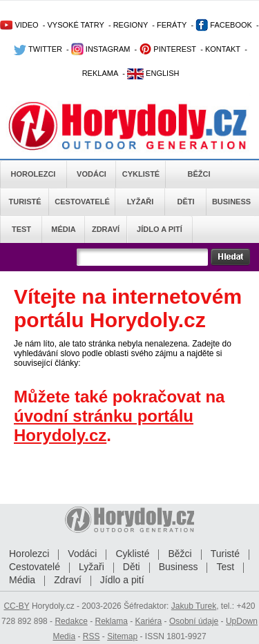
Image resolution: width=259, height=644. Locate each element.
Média (63, 229)
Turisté (25, 202)
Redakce (71, 621)
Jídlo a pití (160, 229)
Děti (185, 202)
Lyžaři (141, 202)
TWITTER (38, 49)
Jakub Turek (194, 606)
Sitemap (122, 636)
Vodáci (92, 174)
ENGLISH (153, 73)
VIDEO (19, 25)
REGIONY (131, 25)
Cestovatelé (82, 202)
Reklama (111, 621)
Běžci (199, 174)
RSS (92, 636)
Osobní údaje (194, 621)
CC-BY (16, 606)
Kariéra (149, 621)
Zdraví (106, 229)
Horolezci (33, 174)
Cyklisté (141, 174)
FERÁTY (172, 25)
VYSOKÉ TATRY (75, 25)
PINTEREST (167, 49)
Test (21, 229)
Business (231, 202)
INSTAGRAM (101, 49)
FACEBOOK (224, 25)
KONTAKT (223, 49)
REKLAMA (100, 73)
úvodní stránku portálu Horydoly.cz (104, 426)
